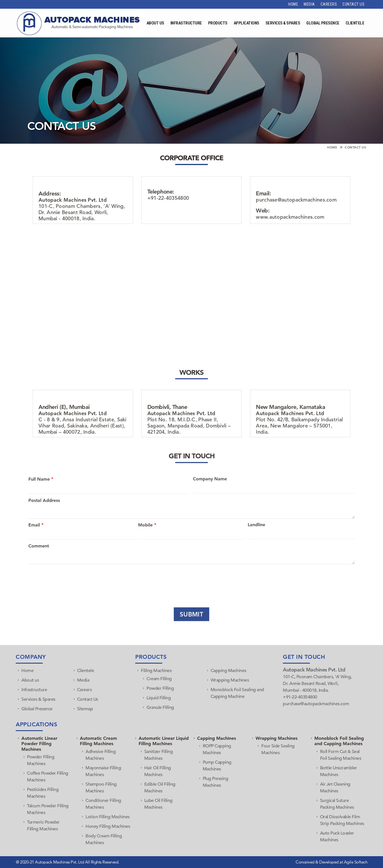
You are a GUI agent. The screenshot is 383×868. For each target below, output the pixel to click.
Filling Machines (156, 671)
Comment (39, 557)
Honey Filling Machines (108, 826)
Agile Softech (355, 862)
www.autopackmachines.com (290, 235)
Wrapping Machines (230, 680)
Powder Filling (160, 688)
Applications (246, 23)
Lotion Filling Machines (108, 817)
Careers (329, 4)
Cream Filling (159, 679)
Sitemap (85, 709)
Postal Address (44, 512)
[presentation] (70, 580)
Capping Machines (228, 671)
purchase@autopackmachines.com (296, 217)
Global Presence (323, 23)
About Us (155, 23)
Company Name (210, 488)
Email (36, 534)
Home (293, 4)
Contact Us (353, 4)
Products (218, 23)
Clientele (355, 23)
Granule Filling (160, 707)
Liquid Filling (159, 698)
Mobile (147, 534)
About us (30, 680)
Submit (191, 622)
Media (309, 4)
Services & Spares (283, 23)
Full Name (41, 488)
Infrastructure (186, 23)
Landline (256, 534)
